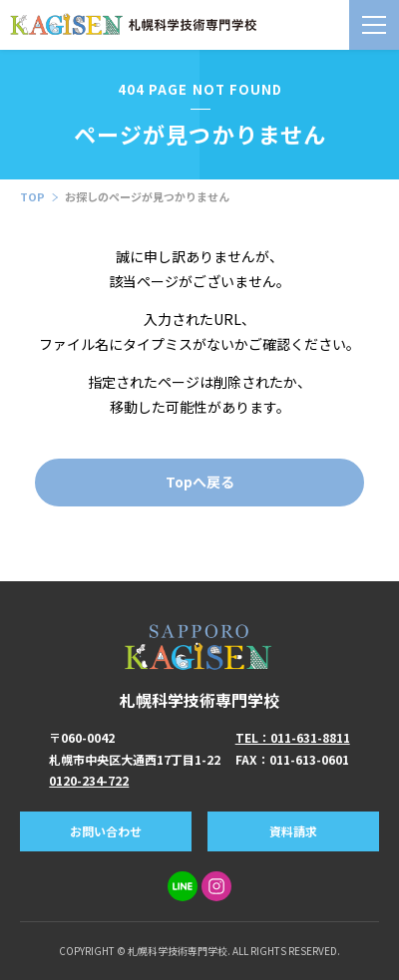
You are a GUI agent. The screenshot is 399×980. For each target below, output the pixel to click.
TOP (32, 196)
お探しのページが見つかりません (147, 196)
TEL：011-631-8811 (293, 737)
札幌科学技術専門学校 (199, 666)
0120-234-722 (89, 780)
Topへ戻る (200, 482)
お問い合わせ (106, 831)
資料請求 (293, 831)
